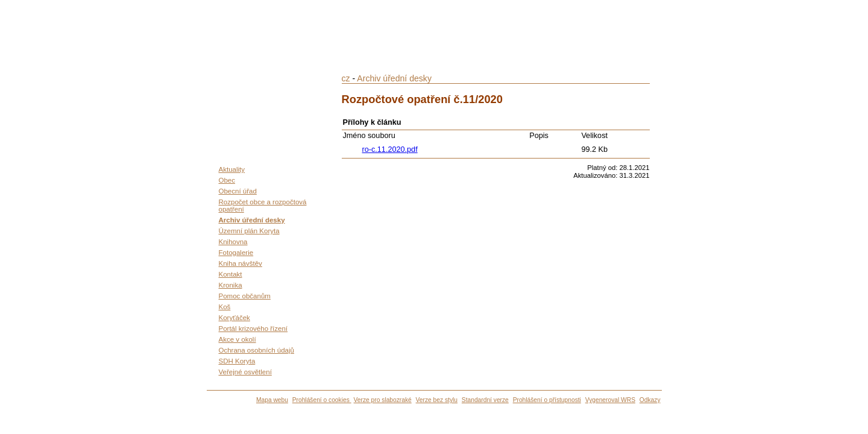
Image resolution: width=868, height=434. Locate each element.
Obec (227, 180)
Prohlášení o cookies (322, 400)
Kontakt (231, 274)
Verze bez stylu (437, 400)
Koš (225, 307)
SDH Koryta (237, 361)
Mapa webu (272, 400)
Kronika (231, 285)
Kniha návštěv (241, 263)
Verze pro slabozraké (383, 400)
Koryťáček (234, 318)
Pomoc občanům (245, 296)
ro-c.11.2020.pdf (390, 149)
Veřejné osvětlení (245, 372)
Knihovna (233, 242)
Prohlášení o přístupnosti (547, 400)
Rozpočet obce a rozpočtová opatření (263, 206)
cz (346, 78)
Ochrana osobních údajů (256, 350)
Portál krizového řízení (253, 329)
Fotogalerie (236, 253)
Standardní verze (485, 400)
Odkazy (650, 400)
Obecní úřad (238, 191)
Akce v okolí (237, 339)
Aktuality (232, 169)
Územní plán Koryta (249, 231)
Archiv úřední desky (252, 220)
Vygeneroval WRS (610, 400)
